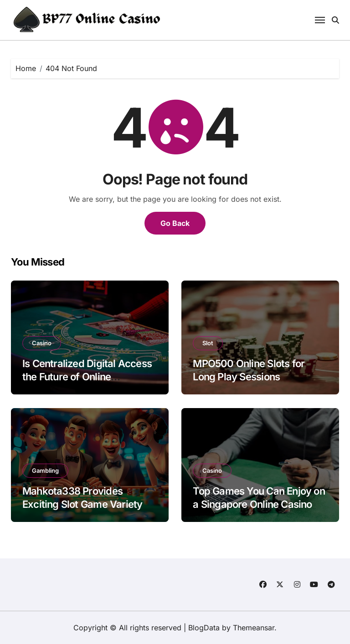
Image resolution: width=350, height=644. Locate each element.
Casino (42, 343)
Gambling (45, 470)
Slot (208, 343)
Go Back (175, 223)
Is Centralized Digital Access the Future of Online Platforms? (87, 376)
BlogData (204, 628)
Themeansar (254, 628)
